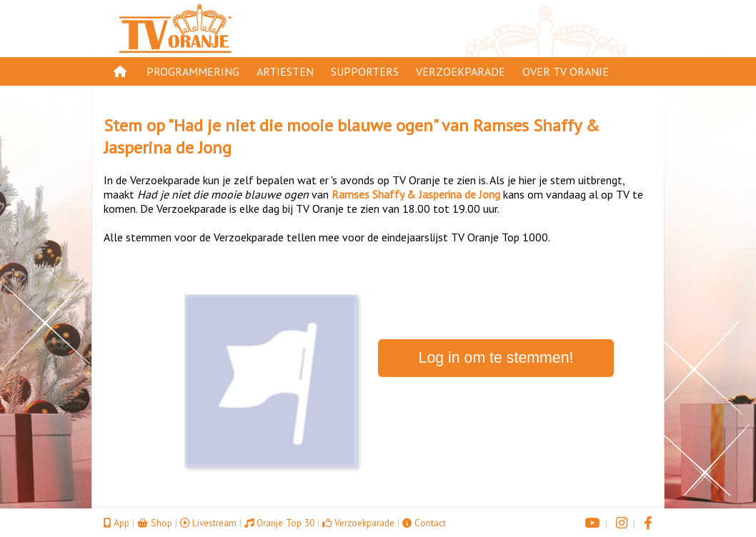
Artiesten (285, 71)
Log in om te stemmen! (496, 358)
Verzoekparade (461, 71)
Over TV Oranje (566, 71)
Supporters (365, 71)
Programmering (193, 71)
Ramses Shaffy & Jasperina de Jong (416, 194)
